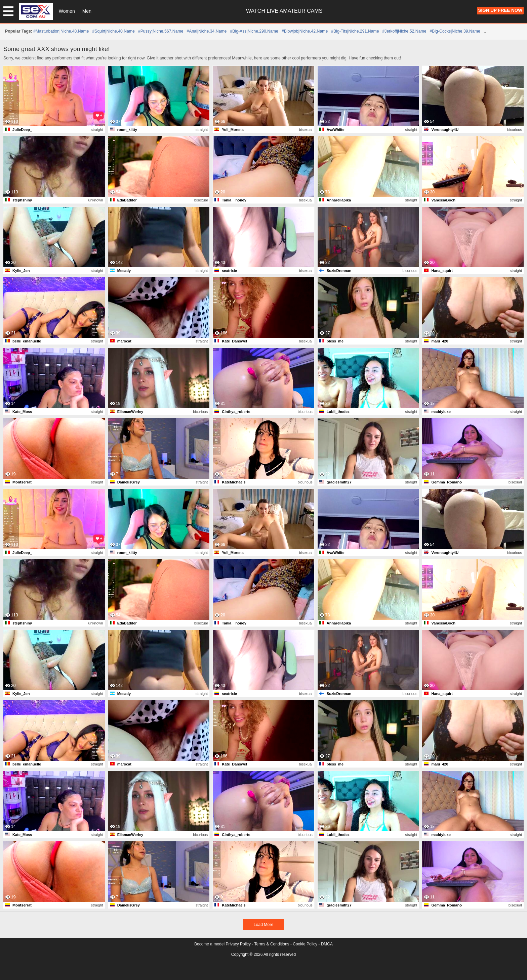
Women (67, 11)
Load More (264, 925)
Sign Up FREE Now (500, 10)
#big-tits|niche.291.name (355, 31)
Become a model (209, 944)
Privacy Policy (238, 944)
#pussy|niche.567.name (161, 31)
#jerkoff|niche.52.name (404, 31)
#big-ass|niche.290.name (254, 31)
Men (87, 11)
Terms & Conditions (272, 944)
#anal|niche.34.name (207, 31)
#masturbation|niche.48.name (61, 31)
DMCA (327, 944)
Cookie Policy (305, 944)
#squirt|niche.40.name (113, 31)
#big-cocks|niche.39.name (455, 31)
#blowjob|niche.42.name (305, 31)
